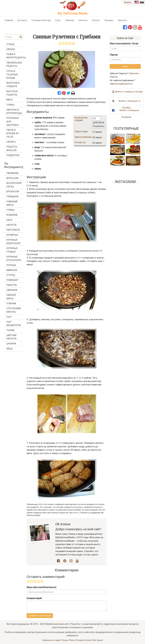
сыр (9, 317)
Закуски (122, 20)
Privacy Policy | (69, 640)
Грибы (10, 105)
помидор (12, 280)
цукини (11, 344)
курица (11, 265)
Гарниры (109, 20)
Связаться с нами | (52, 640)
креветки (12, 235)
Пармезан (12, 173)
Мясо (10, 100)
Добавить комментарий (40, 616)
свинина (12, 290)
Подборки (13, 155)
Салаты (96, 20)
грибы (10, 210)
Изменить (99, 126)
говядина (12, 197)
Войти (128, 2)
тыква (10, 330)
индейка (12, 215)
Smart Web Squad (94, 640)
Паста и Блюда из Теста (12, 133)
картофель (13, 230)
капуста (11, 225)
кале (9, 220)
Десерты (22, 20)
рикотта (11, 285)
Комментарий (34, 598)
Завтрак (70, 20)
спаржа (11, 303)
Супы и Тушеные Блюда (12, 74)
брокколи (13, 192)
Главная (9, 20)
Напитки (83, 20)
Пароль (114, 55)
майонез (12, 270)
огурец (11, 275)
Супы (58, 20)
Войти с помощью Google (129, 92)
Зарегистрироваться (121, 84)
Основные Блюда (41, 20)
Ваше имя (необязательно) (41, 587)
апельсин (13, 178)
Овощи (11, 49)
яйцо (10, 349)
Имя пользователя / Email (124, 44)
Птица (10, 44)
